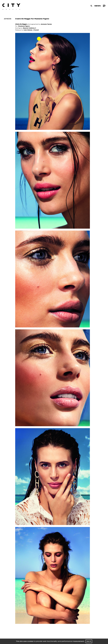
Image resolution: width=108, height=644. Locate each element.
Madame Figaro (24, 26)
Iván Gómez (28, 30)
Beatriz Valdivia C (30, 28)
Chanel (36, 30)
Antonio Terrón (46, 24)
